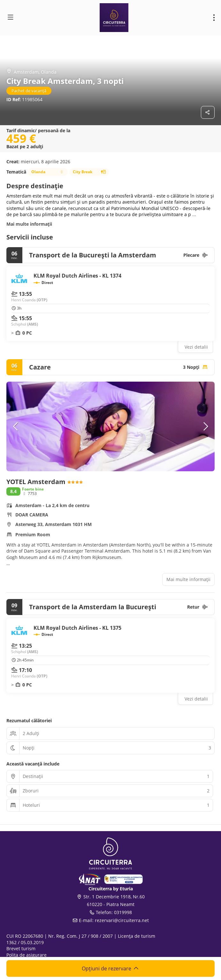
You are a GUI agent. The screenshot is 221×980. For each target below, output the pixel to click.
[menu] (214, 18)
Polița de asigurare (27, 955)
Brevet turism (21, 948)
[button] (16, 426)
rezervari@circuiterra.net (122, 920)
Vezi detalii (196, 347)
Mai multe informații (29, 224)
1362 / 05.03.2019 (25, 942)
